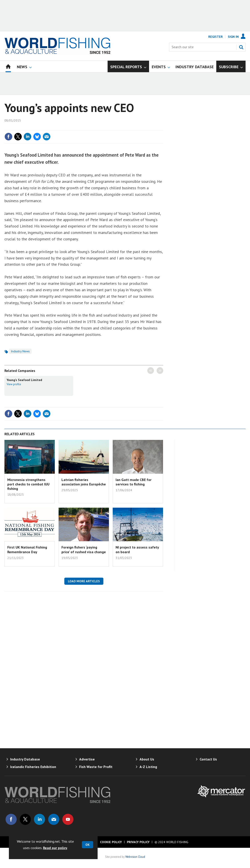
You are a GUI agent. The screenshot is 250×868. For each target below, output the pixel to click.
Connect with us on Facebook (11, 819)
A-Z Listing (148, 767)
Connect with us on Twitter (25, 819)
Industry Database (25, 759)
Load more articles (84, 581)
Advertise (87, 759)
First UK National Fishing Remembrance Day (27, 549)
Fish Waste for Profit (96, 767)
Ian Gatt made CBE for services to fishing (134, 482)
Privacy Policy (138, 842)
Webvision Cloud (135, 857)
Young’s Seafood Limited (24, 380)
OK (88, 845)
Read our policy (55, 848)
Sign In (233, 37)
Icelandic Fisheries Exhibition (33, 767)
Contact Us (208, 759)
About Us (147, 759)
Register (216, 37)
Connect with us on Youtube (68, 819)
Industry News (20, 351)
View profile (14, 384)
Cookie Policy (111, 842)
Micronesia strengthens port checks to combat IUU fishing (28, 484)
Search (241, 47)
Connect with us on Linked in (39, 819)
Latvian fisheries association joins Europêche (84, 482)
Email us (54, 819)
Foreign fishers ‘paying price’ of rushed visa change (84, 549)
